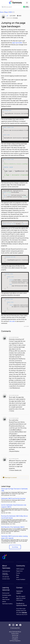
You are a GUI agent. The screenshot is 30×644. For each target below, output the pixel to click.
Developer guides (7, 595)
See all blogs (15, 547)
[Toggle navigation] (27, 3)
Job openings (6, 577)
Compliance (15, 639)
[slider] (10, 18)
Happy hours (19, 571)
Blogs (6, 12)
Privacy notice (15, 633)
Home (2, 12)
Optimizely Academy (7, 604)
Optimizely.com (6, 571)
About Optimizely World (15, 632)
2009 (10, 12)
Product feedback (21, 579)
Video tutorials (6, 599)
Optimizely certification (5, 574)
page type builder (17, 43)
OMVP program (20, 569)
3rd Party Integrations (15, 641)
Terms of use (15, 635)
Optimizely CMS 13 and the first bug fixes (13, 498)
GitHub (4, 601)
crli (7, 16)
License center (6, 579)
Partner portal (6, 593)
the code (12, 321)
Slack (18, 577)
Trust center (15, 637)
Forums (18, 573)
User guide (5, 597)
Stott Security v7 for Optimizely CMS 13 (13, 527)
